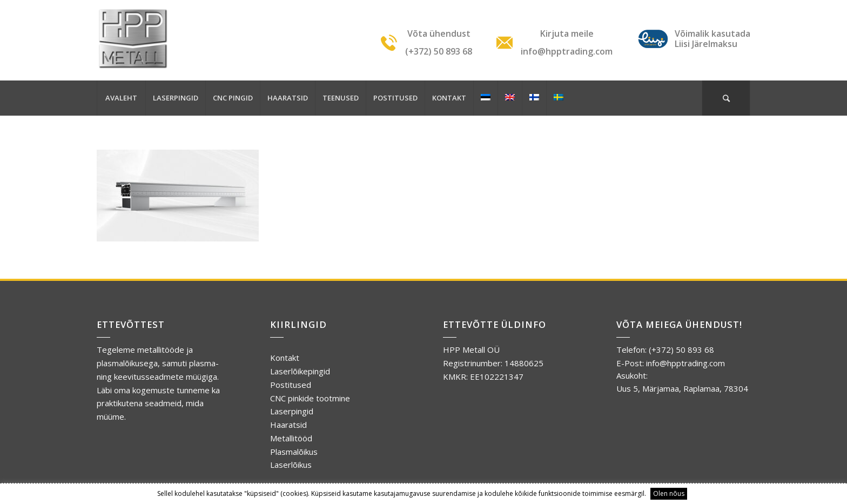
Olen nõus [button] (669, 493)
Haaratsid (288, 425)
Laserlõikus (291, 465)
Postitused (291, 385)
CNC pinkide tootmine (310, 398)
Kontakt (285, 358)
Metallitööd (291, 438)
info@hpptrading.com (685, 363)
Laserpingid (292, 411)
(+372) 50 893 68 (681, 350)
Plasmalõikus (294, 452)
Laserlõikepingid (300, 371)
